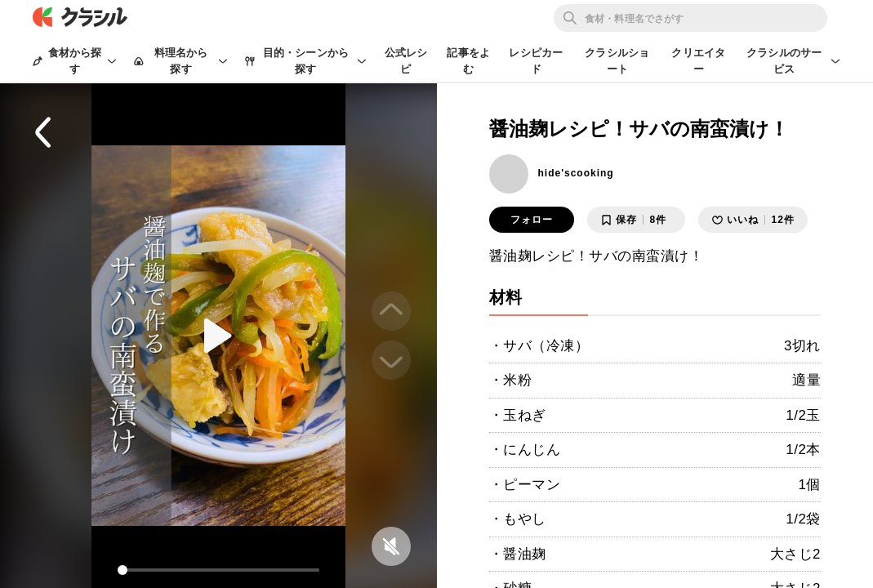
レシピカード (536, 61)
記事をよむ (468, 61)
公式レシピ (406, 61)
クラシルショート (617, 61)
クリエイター (698, 61)
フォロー (532, 220)
